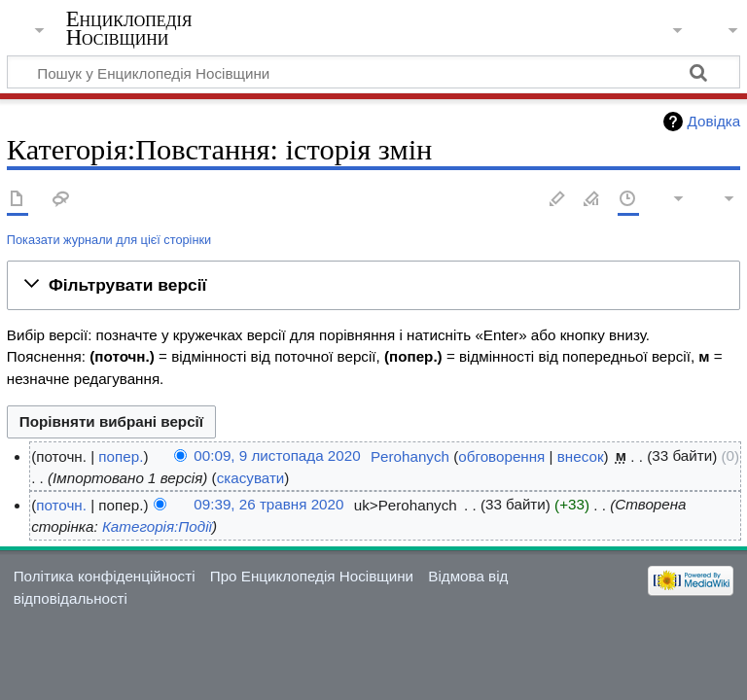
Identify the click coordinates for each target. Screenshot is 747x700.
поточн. (61, 505)
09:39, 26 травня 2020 (268, 505)
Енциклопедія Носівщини (129, 28)
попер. (121, 456)
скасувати (251, 478)
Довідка (714, 121)
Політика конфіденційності (105, 576)
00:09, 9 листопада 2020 (277, 456)
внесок (581, 456)
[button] (373, 285)
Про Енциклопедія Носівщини (312, 576)
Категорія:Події (157, 526)
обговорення (501, 456)
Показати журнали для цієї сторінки (109, 240)
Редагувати (557, 200)
